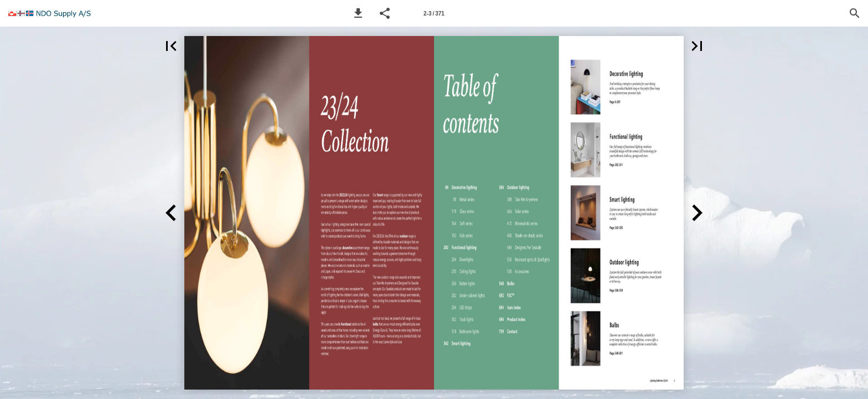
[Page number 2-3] (434, 13)
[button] (358, 13)
